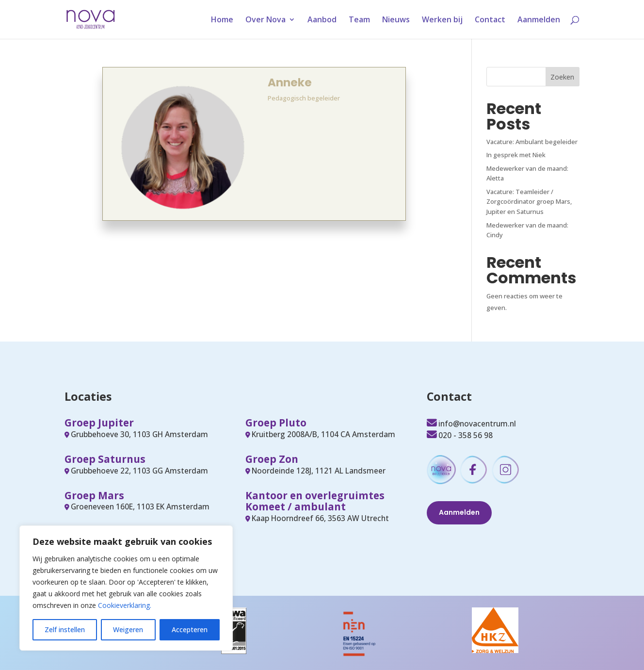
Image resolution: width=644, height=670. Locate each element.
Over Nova (266, 20)
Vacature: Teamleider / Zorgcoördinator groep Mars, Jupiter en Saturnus (529, 202)
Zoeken (562, 77)
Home (222, 20)
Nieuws (396, 20)
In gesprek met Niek (516, 155)
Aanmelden (539, 20)
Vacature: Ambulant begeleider (532, 142)
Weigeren (128, 629)
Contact (490, 20)
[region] (126, 588)
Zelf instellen (65, 629)
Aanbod (322, 20)
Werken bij (442, 20)
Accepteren (190, 629)
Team (359, 20)
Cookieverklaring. (125, 605)
